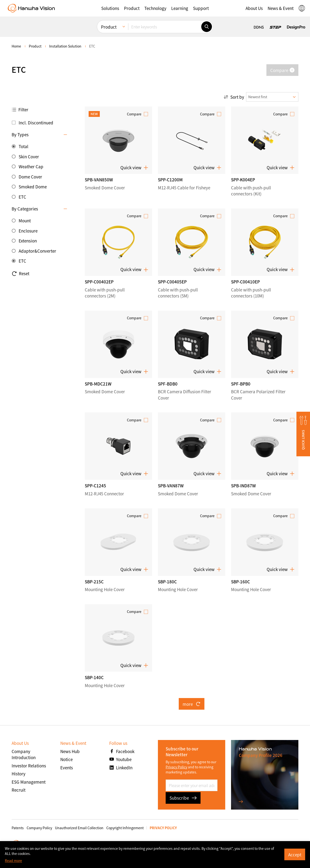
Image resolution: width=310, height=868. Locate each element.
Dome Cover (30, 177)
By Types (20, 134)
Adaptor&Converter (37, 251)
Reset (20, 273)
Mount (25, 221)
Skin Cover (29, 157)
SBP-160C (240, 582)
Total (23, 146)
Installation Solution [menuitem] (65, 46)
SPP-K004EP (243, 180)
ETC (22, 197)
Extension (28, 241)
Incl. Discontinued (36, 123)
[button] (110, 8)
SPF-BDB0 (168, 384)
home (16, 46)
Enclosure (28, 231)
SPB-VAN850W (99, 180)
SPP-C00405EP (172, 282)
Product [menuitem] (109, 27)
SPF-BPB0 (241, 384)
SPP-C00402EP (99, 282)
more (192, 704)
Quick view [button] (134, 168)
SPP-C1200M (170, 180)
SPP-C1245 (95, 486)
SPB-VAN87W (171, 486)
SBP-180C (167, 582)
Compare (134, 114)
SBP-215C (94, 582)
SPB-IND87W (243, 486)
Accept (295, 855)
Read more (13, 860)
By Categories (25, 209)
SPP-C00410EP (245, 282)
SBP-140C (94, 677)
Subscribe (183, 798)
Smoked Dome (33, 187)
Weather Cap (31, 166)
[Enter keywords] (165, 27)
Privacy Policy (176, 767)
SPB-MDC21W (98, 384)
